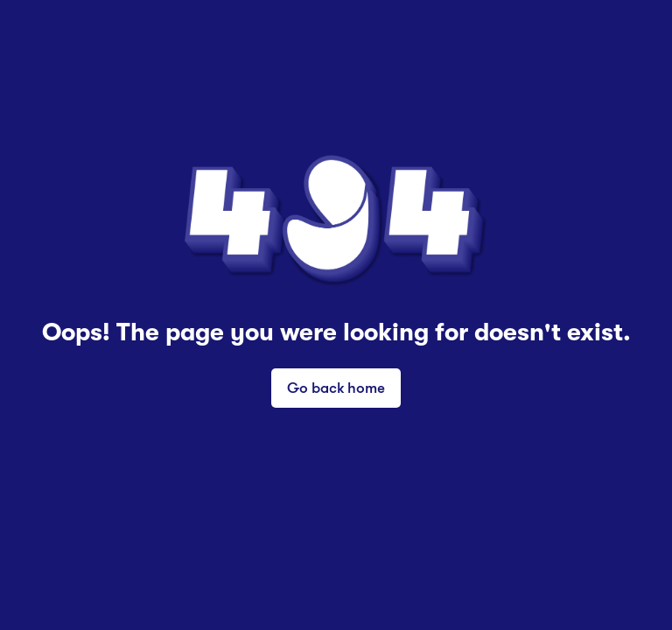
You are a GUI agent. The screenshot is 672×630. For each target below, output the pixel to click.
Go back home (336, 387)
